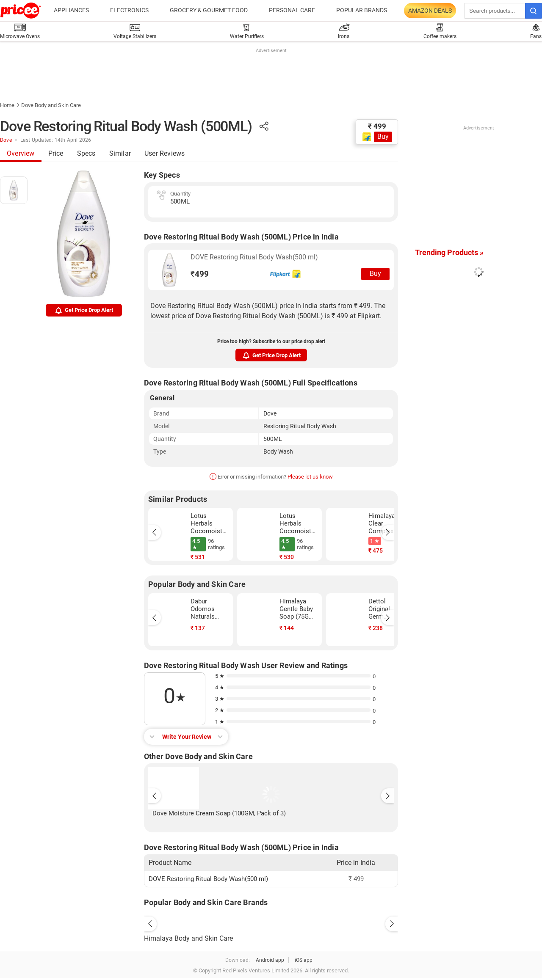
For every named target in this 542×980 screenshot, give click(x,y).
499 (200, 274)
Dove (6, 140)
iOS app (304, 960)
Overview (21, 153)
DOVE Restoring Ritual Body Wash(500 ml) (254, 257)
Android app (270, 960)
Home (7, 105)
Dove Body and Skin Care (51, 105)
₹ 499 (377, 126)
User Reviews (165, 153)
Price (56, 153)
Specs (86, 153)
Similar (120, 153)
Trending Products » (449, 252)
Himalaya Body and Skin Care (188, 938)
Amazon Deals (430, 11)
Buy (383, 136)
